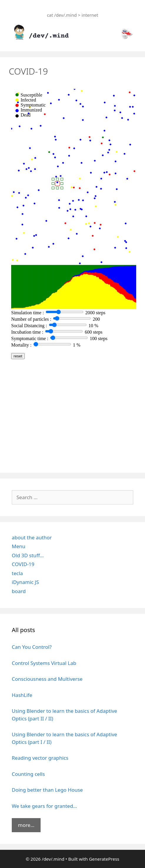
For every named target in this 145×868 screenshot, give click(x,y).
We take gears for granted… (44, 806)
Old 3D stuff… (28, 555)
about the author (32, 537)
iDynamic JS (25, 582)
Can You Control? (32, 647)
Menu (19, 546)
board (19, 591)
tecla (17, 573)
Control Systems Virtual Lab (44, 663)
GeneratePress (104, 859)
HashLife (22, 695)
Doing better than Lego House (47, 790)
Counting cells (28, 774)
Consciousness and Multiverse (47, 679)
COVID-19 (23, 564)
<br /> (72, 274)
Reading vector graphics (40, 758)
